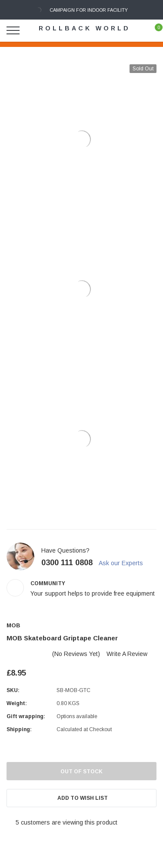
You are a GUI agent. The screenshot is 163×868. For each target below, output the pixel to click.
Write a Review (127, 654)
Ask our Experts (125, 563)
